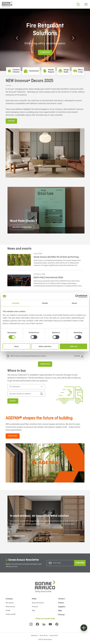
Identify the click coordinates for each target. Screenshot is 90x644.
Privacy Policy (54, 636)
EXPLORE (11, 121)
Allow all (74, 346)
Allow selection (45, 346)
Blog (33, 611)
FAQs (60, 611)
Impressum (35, 636)
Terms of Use (44, 636)
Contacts (62, 599)
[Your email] (62, 563)
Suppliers (62, 607)
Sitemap (61, 615)
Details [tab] (45, 303)
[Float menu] (84, 628)
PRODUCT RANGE (19, 536)
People (8, 611)
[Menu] (86, 4)
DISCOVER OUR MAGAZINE (22, 227)
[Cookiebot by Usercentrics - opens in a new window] (77, 296)
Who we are (10, 603)
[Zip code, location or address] (24, 394)
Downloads (45, 364)
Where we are (10, 607)
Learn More (45, 52)
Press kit (35, 607)
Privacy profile (11, 614)
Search (13, 401)
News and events (38, 603)
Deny (16, 346)
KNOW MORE (13, 436)
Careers (61, 603)
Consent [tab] (16, 303)
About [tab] (74, 303)
